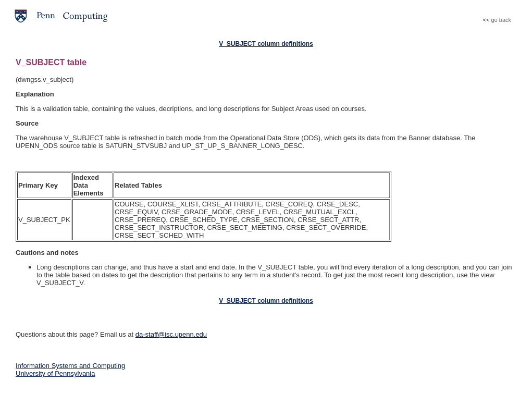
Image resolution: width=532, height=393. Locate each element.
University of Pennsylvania (55, 373)
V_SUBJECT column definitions (266, 44)
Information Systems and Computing (70, 366)
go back (501, 20)
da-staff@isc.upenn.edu (171, 334)
